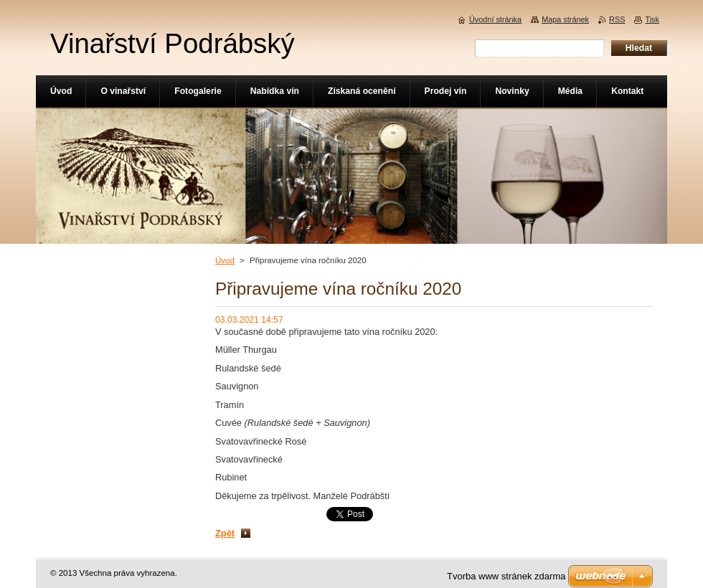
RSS (617, 19)
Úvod (225, 260)
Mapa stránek (565, 19)
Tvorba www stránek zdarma (506, 576)
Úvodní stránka (495, 19)
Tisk (652, 19)
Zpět (225, 533)
